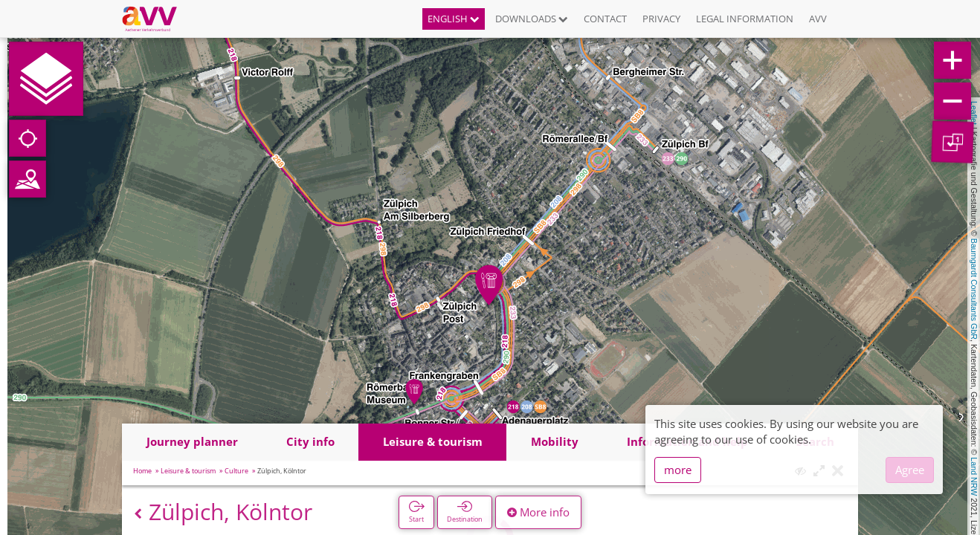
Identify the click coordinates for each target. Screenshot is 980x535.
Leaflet (974, 113)
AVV (818, 19)
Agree (910, 470)
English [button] (454, 19)
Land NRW (974, 476)
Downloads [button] (532, 19)
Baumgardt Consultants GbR (974, 289)
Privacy (661, 19)
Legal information (745, 19)
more (678, 470)
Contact (605, 19)
